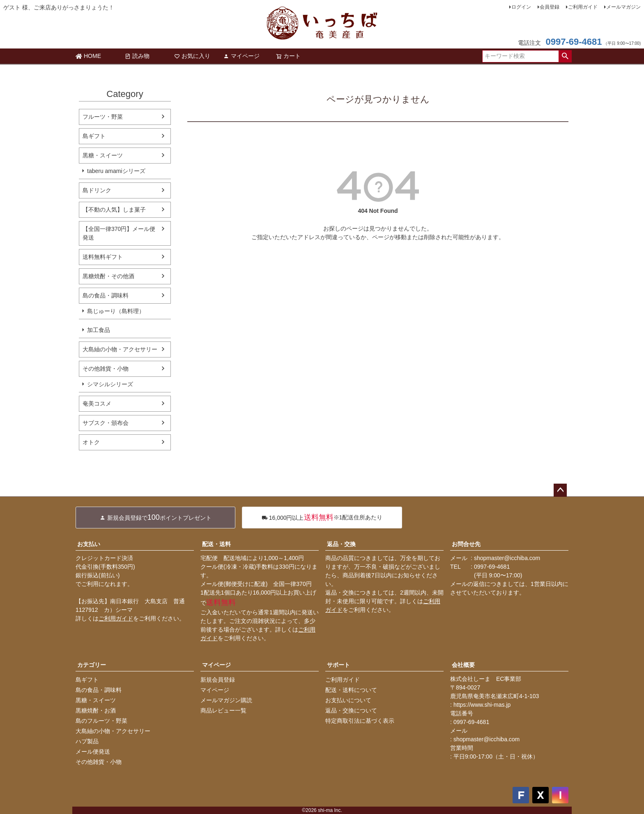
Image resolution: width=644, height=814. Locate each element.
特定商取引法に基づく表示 (360, 721)
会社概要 (463, 665)
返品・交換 (341, 544)
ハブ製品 (87, 741)
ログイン (521, 7)
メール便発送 (93, 752)
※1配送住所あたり (322, 518)
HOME (88, 56)
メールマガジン (623, 7)
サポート (338, 665)
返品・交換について (351, 710)
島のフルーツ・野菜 (101, 721)
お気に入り (192, 56)
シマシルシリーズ (110, 384)
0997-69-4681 (574, 42)
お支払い (89, 544)
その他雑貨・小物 (106, 369)
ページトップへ (560, 490)
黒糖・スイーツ (103, 155)
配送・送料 (216, 544)
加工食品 (99, 330)
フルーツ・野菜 (103, 117)
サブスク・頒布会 (106, 423)
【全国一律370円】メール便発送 (119, 233)
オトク (91, 442)
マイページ (241, 56)
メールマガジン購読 (226, 700)
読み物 (137, 56)
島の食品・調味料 (106, 295)
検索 (565, 56)
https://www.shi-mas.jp (482, 705)
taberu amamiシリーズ (116, 171)
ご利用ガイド (583, 7)
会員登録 (550, 7)
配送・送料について (351, 690)
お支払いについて (348, 700)
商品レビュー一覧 (223, 710)
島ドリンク (97, 190)
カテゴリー (92, 665)
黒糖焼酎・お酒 (96, 710)
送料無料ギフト (103, 257)
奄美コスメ (97, 404)
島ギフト (94, 136)
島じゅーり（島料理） (116, 311)
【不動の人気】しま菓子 (114, 210)
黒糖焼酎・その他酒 (108, 276)
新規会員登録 (218, 680)
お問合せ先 (466, 544)
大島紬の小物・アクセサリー (120, 349)
